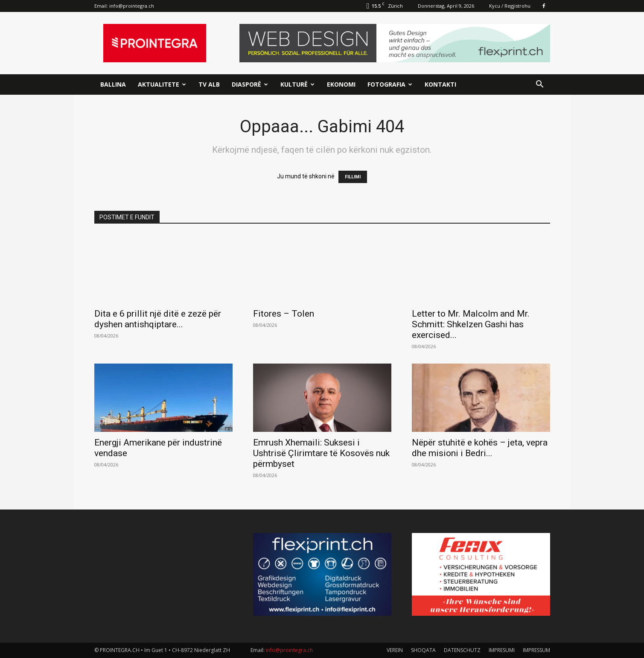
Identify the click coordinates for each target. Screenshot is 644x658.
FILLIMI (353, 177)
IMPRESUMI (502, 650)
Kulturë (297, 84)
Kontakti (440, 84)
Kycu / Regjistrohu (510, 6)
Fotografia (390, 84)
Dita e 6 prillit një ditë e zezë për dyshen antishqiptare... (158, 319)
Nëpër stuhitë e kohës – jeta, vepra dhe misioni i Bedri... (480, 448)
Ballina (113, 84)
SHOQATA (423, 650)
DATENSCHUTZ (462, 650)
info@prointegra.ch (132, 6)
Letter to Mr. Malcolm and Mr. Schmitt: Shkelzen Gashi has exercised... (471, 324)
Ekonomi (341, 84)
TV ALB (209, 84)
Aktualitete (162, 84)
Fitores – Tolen (284, 314)
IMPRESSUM (536, 650)
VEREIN (395, 650)
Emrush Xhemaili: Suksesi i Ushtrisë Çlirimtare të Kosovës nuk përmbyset (321, 453)
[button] (540, 85)
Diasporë (250, 84)
